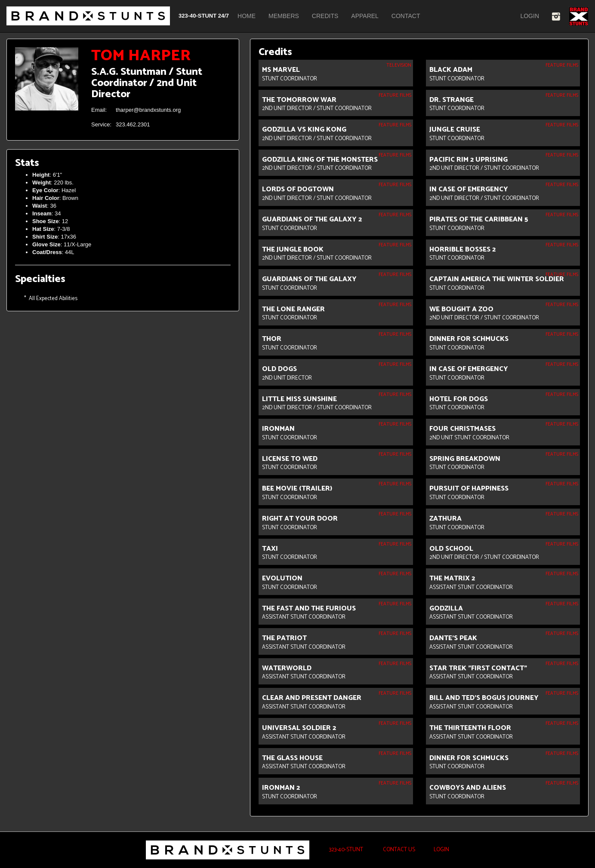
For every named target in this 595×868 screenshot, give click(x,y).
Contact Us (398, 850)
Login (530, 16)
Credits (325, 16)
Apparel (365, 16)
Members (284, 16)
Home (247, 16)
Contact (406, 16)
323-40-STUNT (345, 850)
